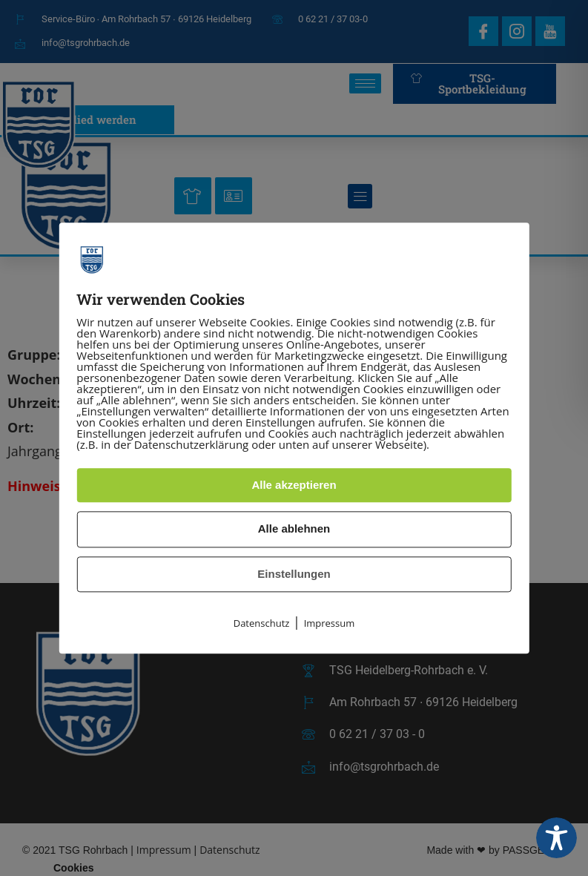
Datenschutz (262, 624)
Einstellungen (294, 574)
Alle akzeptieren (294, 485)
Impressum (330, 624)
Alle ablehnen (294, 529)
